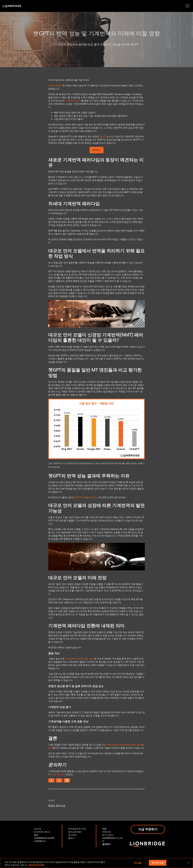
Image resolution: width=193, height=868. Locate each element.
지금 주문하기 (148, 829)
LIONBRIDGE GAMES (44, 838)
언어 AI (38, 829)
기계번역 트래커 (73, 101)
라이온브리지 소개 (77, 829)
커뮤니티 (107, 832)
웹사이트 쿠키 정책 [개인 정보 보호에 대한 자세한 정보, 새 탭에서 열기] (36, 865)
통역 (36, 835)
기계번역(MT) (55, 85)
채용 (104, 829)
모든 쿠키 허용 (158, 863)
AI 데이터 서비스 (42, 832)
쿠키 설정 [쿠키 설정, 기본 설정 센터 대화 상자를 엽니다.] (138, 863)
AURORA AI (40, 841)
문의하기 (97, 150)
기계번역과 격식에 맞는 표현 (79, 659)
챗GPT (103, 136)
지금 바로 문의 (59, 774)
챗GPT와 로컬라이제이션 (87, 497)
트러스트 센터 (75, 832)
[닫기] (189, 863)
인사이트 (72, 835)
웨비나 (71, 838)
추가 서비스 (108, 835)
